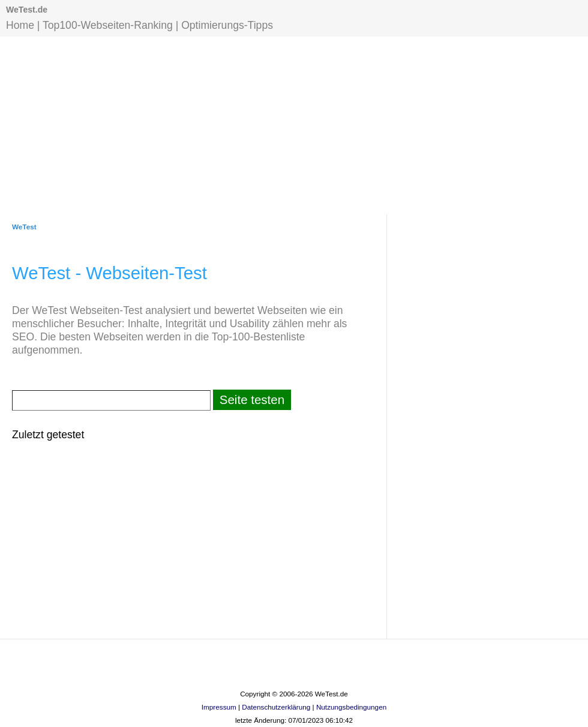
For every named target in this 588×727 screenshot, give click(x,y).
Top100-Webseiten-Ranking (108, 25)
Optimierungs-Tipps (227, 25)
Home (20, 25)
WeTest (24, 227)
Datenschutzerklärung (276, 707)
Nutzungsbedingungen (351, 707)
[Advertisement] (294, 124)
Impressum (219, 707)
